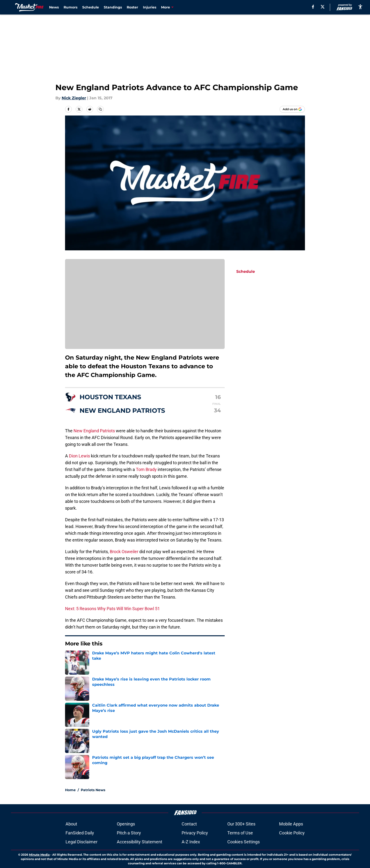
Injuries (150, 7)
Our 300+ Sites (241, 824)
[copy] (100, 109)
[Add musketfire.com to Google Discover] (292, 109)
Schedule (91, 7)
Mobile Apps (291, 824)
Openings (126, 824)
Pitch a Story (129, 833)
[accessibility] (360, 7)
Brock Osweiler (124, 552)
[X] (323, 7)
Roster (132, 7)
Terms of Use (240, 833)
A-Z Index (191, 842)
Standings (113, 7)
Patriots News (93, 790)
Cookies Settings (244, 842)
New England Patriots (94, 431)
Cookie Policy (292, 833)
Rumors (70, 7)
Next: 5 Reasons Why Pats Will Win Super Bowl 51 (112, 609)
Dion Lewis (79, 456)
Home (70, 790)
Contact (189, 824)
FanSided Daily (80, 833)
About (71, 824)
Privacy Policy (195, 833)
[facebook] (313, 7)
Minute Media (39, 855)
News (54, 7)
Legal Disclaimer (81, 842)
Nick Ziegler (74, 98)
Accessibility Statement (140, 842)
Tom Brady (146, 469)
